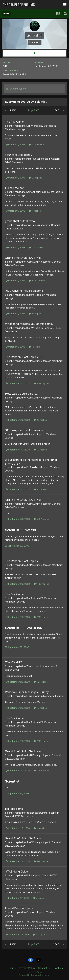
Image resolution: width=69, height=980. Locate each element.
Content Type (16, 89)
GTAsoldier (32, 467)
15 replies (40, 934)
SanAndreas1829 (36, 126)
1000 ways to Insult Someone (24, 291)
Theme (11, 968)
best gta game (14, 809)
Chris (29, 696)
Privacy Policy (27, 968)
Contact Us (44, 968)
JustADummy (33, 262)
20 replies (40, 420)
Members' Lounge (15, 129)
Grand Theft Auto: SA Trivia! (23, 258)
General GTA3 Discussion (19, 816)
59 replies (36, 314)
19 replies (40, 828)
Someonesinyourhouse (39, 192)
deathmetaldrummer (37, 813)
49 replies (40, 708)
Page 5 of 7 (34, 110)
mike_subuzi (33, 159)
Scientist (10, 126)
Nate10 (30, 530)
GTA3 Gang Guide (16, 872)
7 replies (35, 211)
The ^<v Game (14, 122)
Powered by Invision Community (35, 975)
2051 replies (37, 144)
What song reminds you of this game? (29, 324)
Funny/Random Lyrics (19, 908)
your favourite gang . (18, 155)
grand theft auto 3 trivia (20, 221)
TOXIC (30, 666)
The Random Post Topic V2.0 (24, 357)
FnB (28, 875)
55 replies (40, 489)
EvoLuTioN (34, 628)
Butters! (30, 295)
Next (56, 110)
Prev (13, 110)
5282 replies (37, 281)
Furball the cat (14, 188)
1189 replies (36, 247)
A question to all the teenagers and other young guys (31, 461)
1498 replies (41, 383)
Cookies (58, 968)
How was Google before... (22, 394)
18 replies (35, 347)
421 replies (41, 682)
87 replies (36, 178)
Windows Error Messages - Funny (27, 692)
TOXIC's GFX (13, 662)
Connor (30, 912)
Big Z (29, 328)
